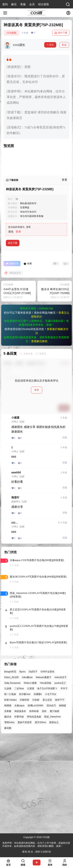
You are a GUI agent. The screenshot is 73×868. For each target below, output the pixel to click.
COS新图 (11, 33)
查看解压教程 (39, 436)
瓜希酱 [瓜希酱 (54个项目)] (8, 806)
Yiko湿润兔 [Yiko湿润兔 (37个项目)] (45, 777)
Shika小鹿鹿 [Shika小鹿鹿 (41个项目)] (30, 777)
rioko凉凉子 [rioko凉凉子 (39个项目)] (61, 772)
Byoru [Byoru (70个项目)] (22, 766)
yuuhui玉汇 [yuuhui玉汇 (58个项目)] (60, 777)
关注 (50, 45)
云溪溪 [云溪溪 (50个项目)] (31, 783)
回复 (65, 532)
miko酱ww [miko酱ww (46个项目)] (27, 772)
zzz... (15, 617)
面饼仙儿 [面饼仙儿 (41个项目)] (54, 817)
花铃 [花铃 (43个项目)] (44, 806)
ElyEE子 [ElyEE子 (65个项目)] (33, 766)
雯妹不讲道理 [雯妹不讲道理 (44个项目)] (25, 817)
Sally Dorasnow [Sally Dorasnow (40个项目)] (12, 777)
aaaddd (16, 567)
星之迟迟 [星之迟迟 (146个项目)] (47, 794)
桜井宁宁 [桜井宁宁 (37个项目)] (60, 794)
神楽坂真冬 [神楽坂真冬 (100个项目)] (20, 806)
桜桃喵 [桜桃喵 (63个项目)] (8, 800)
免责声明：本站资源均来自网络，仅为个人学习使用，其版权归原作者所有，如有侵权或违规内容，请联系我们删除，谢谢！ (36, 845)
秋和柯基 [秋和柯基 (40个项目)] (34, 806)
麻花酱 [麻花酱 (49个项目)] (8, 823)
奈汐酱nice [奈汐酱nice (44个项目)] (25, 789)
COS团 (46, 837)
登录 (18, 326)
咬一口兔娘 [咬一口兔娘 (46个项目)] (10, 789)
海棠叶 (15, 592)
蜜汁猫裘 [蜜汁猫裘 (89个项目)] (55, 806)
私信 (64, 45)
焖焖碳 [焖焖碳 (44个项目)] (62, 800)
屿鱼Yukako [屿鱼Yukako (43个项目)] (10, 794)
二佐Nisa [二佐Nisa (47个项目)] (19, 783)
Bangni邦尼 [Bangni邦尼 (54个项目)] (10, 766)
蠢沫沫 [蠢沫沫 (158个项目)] (8, 811)
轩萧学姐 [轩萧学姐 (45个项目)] (19, 811)
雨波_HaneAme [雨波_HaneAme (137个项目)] (52, 811)
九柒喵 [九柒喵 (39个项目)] (8, 783)
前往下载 (61, 33)
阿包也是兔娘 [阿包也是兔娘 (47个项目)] (34, 811)
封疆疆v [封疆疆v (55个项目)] (38, 789)
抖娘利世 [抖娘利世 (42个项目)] (25, 794)
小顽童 (15, 512)
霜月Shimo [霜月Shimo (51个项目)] (40, 817)
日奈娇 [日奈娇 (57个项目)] (36, 794)
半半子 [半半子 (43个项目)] (64, 783)
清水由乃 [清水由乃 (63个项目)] (51, 800)
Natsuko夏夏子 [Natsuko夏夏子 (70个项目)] (44, 772)
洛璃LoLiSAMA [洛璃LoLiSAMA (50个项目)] (36, 800)
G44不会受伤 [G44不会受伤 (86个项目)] (48, 766)
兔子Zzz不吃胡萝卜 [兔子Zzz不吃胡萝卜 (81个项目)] (47, 783)
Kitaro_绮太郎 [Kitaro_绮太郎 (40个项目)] (11, 772)
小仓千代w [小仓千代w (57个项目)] (51, 789)
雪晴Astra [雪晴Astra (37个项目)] (9, 817)
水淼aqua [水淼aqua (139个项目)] (19, 800)
